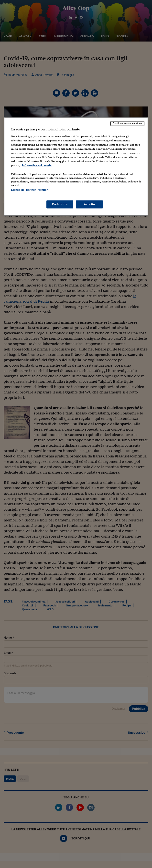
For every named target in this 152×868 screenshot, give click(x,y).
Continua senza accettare (128, 124)
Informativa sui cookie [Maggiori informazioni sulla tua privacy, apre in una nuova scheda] (37, 166)
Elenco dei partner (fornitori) (30, 190)
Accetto (89, 204)
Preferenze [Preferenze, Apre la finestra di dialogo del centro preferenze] (60, 204)
